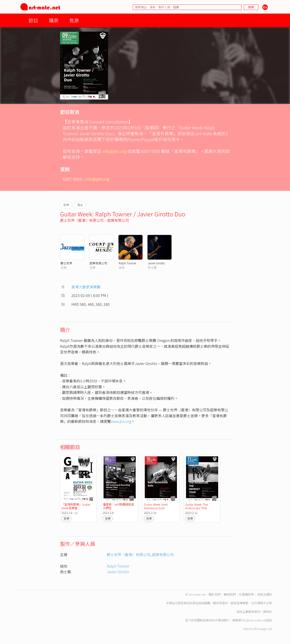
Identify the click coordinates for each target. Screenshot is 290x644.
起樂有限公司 (118, 220)
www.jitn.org (121, 421)
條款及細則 (265, 594)
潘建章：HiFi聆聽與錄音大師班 (118, 506)
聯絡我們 (230, 594)
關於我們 (215, 594)
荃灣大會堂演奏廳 (86, 287)
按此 (269, 612)
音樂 (66, 518)
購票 (54, 20)
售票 (74, 20)
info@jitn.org (114, 151)
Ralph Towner (127, 263)
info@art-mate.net (254, 620)
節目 (33, 20)
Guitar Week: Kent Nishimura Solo (156, 506)
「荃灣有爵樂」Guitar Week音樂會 (76, 506)
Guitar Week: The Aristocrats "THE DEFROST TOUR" (197, 508)
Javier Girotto (156, 263)
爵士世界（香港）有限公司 (82, 220)
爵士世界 (66, 263)
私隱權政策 (246, 594)
